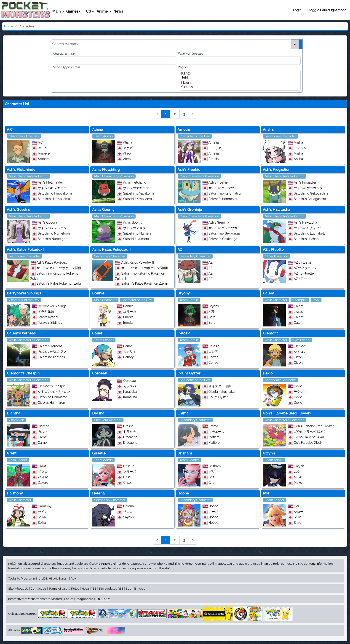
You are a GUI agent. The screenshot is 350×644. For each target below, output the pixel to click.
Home (9, 26)
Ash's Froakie (189, 170)
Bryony (184, 293)
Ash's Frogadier (276, 170)
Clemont (270, 333)
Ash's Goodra (18, 210)
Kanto (239, 73)
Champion (300, 300)
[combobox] (116, 60)
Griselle (99, 453)
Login (297, 10)
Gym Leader (302, 340)
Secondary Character (281, 136)
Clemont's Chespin (23, 373)
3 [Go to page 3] (184, 114)
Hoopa (183, 493)
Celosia (184, 333)
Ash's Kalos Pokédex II (111, 250)
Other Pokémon (277, 256)
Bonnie (98, 293)
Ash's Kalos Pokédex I (26, 250)
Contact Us (39, 588)
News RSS (89, 588)
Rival (316, 300)
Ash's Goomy (103, 210)
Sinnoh (239, 87)
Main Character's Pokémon (29, 176)
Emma (183, 413)
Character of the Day (24, 136)
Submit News (135, 588)
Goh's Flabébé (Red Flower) (287, 413)
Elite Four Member (108, 420)
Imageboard (84, 599)
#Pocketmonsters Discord (43, 599)
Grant (12, 453)
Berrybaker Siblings (24, 293)
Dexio (268, 373)
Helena (98, 493)
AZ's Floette (273, 250)
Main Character (105, 300)
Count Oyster (189, 373)
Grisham (185, 453)
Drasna (98, 413)
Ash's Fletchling (106, 170)
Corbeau (100, 373)
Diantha (14, 413)
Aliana (98, 130)
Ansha (268, 130)
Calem (269, 293)
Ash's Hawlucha (277, 210)
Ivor (266, 493)
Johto (239, 78)
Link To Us (103, 599)
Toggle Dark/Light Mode (328, 10)
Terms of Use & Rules (64, 588)
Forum (69, 599)
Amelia (184, 130)
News (118, 11)
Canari (98, 333)
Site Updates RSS (111, 588)
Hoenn (239, 83)
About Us (21, 588)
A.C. (10, 130)
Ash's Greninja (190, 210)
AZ (180, 250)
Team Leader (104, 340)
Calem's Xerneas (21, 333)
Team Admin (103, 136)
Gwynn (269, 453)
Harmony (15, 493)
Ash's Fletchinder (22, 170)
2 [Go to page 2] (175, 114)
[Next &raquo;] (193, 114)
